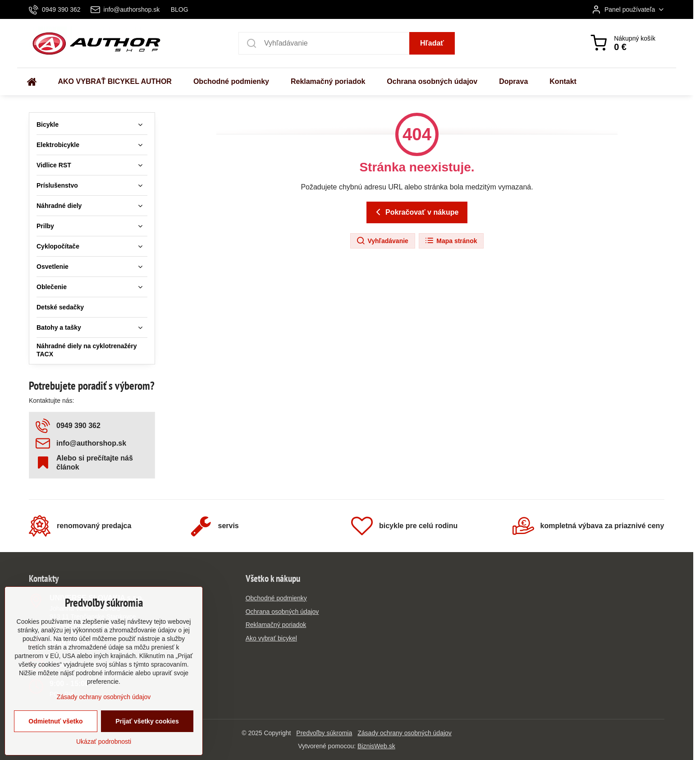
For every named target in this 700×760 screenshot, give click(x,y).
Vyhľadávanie (382, 241)
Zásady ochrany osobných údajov (405, 733)
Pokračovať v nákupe (416, 212)
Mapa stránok (451, 241)
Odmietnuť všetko (55, 745)
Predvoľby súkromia (324, 733)
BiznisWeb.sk (376, 746)
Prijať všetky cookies (147, 745)
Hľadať (432, 43)
